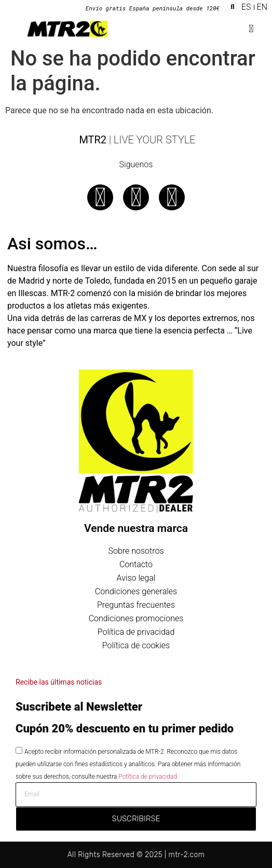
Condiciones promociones (136, 618)
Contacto (136, 564)
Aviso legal (136, 578)
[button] (233, 7)
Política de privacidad (136, 632)
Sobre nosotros (136, 551)
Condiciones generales (136, 591)
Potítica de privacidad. (148, 776)
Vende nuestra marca (136, 528)
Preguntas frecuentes (136, 605)
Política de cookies (136, 645)
